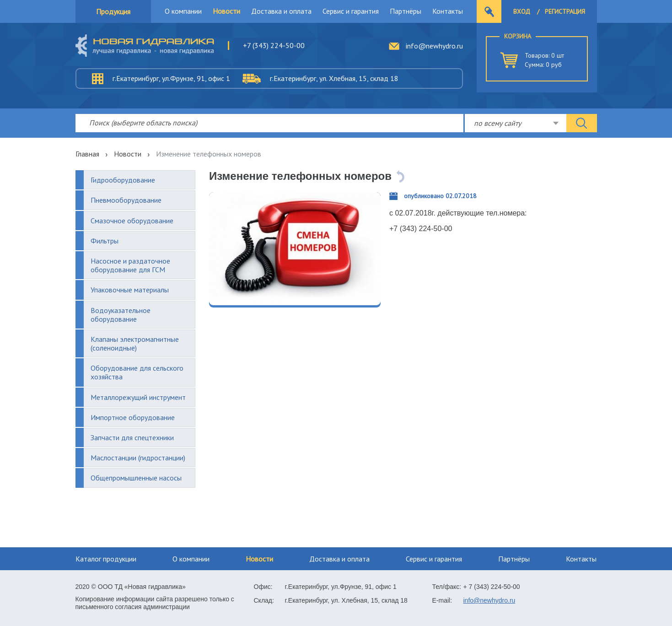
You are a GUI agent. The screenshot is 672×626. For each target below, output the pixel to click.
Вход (522, 11)
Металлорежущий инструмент (138, 397)
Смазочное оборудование (132, 221)
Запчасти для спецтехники (132, 437)
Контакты (448, 11)
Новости (226, 11)
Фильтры (105, 241)
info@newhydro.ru (434, 46)
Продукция (113, 11)
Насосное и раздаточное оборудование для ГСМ (130, 265)
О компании (183, 11)
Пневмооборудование (126, 200)
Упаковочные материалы (130, 290)
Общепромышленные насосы (136, 478)
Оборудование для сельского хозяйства (137, 372)
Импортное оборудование (133, 417)
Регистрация (565, 11)
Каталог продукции (106, 559)
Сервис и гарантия (351, 11)
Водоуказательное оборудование (121, 315)
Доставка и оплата (281, 11)
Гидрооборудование (123, 180)
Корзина (518, 36)
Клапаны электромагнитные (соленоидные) (135, 343)
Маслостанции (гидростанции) (138, 458)
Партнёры (406, 11)
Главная (87, 154)
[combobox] (516, 123)
